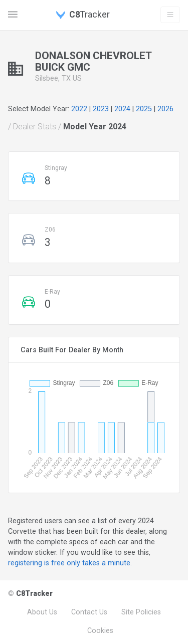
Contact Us (89, 612)
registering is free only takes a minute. (70, 563)
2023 (101, 109)
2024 (122, 109)
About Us (42, 612)
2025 (144, 109)
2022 (79, 109)
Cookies (100, 630)
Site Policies (141, 612)
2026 (165, 109)
